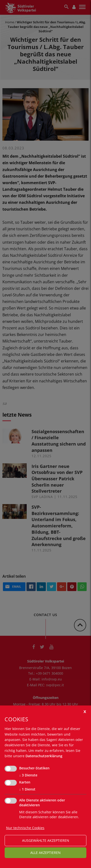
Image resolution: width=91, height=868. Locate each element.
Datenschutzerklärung (44, 756)
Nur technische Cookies (25, 828)
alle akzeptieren (45, 853)
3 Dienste (28, 775)
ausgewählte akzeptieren (46, 840)
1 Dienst (27, 789)
